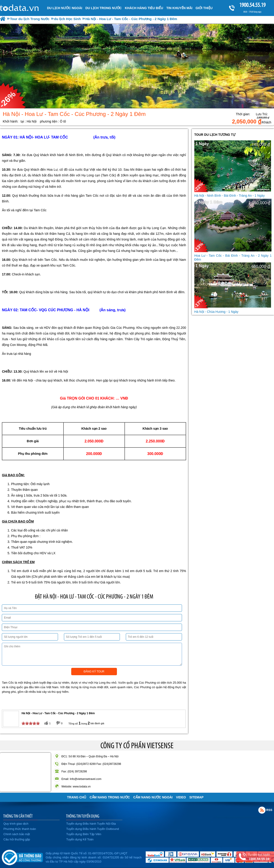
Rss (262, 810)
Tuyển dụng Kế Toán (80, 839)
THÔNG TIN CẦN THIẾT (18, 816)
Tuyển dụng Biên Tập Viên (84, 834)
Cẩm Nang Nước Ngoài (153, 797)
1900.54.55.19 (252, 5)
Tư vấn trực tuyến (259, 857)
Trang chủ (77, 797)
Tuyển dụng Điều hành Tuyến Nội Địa (91, 824)
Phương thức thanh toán (20, 829)
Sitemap (196, 797)
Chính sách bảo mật (17, 834)
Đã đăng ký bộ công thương (22, 857)
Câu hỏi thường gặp (17, 839)
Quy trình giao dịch (16, 824)
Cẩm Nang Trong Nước (110, 797)
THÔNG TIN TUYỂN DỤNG (83, 816)
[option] (137, 66)
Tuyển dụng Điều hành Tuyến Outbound (93, 829)
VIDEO (181, 797)
